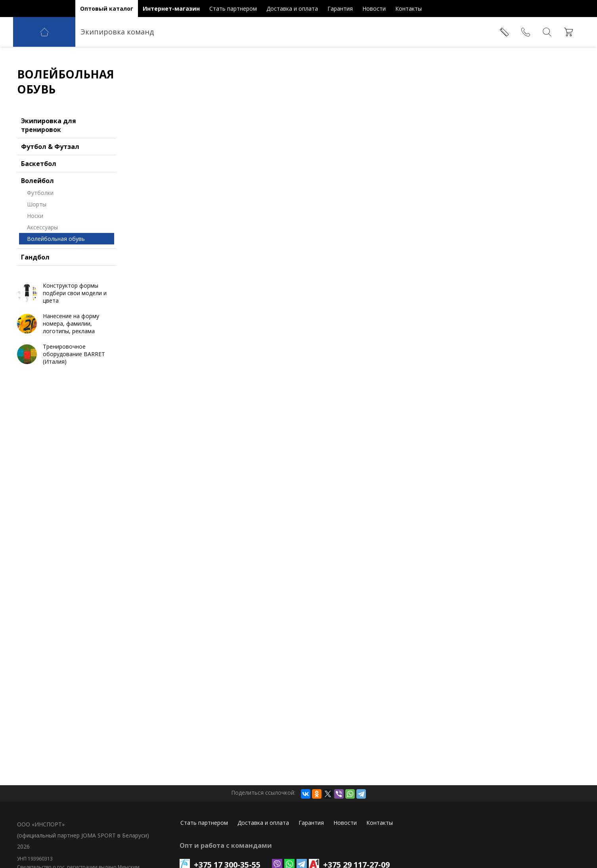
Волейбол (37, 181)
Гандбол (35, 257)
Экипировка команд (117, 32)
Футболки (40, 193)
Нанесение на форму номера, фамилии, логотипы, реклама (71, 323)
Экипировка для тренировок (49, 125)
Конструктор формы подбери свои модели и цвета (75, 293)
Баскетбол (39, 164)
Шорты (37, 204)
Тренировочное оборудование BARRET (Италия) (74, 354)
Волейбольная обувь (56, 239)
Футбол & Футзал (50, 147)
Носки (35, 216)
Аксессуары (42, 227)
